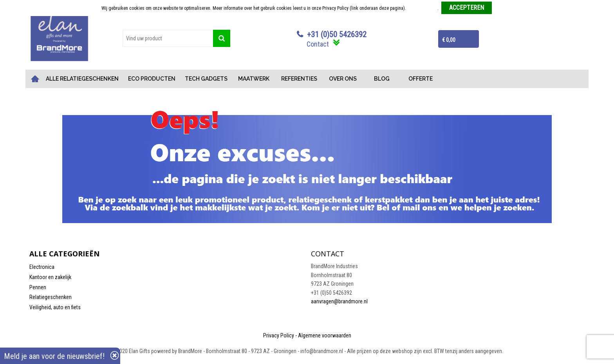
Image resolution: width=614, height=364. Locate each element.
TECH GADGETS (206, 79)
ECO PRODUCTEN (152, 79)
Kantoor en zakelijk (50, 277)
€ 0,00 (449, 40)
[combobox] (168, 38)
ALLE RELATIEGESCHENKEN (82, 79)
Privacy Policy (279, 335)
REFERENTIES (299, 79)
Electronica (42, 267)
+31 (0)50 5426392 (337, 34)
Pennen (38, 287)
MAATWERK (254, 79)
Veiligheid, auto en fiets (55, 307)
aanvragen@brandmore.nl (339, 301)
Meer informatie (422, 8)
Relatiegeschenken (51, 297)
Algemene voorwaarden (325, 335)
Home (35, 79)
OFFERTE (421, 79)
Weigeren (504, 8)
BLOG (382, 79)
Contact (318, 44)
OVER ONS (343, 79)
